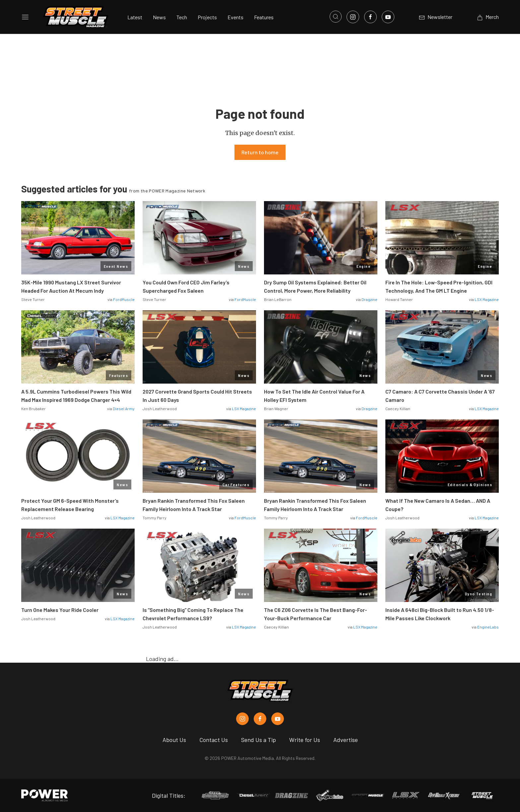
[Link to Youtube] (388, 17)
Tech (182, 17)
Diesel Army (124, 408)
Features (264, 17)
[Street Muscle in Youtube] (278, 719)
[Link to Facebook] (370, 17)
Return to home (260, 152)
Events (235, 17)
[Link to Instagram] (353, 17)
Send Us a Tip (259, 740)
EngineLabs (488, 627)
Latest (135, 17)
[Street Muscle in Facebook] (260, 719)
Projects (207, 17)
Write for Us (305, 740)
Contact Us (214, 740)
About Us (174, 740)
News (159, 17)
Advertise (346, 740)
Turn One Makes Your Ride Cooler (60, 610)
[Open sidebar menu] (25, 17)
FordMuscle (124, 299)
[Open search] (336, 17)
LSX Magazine (487, 299)
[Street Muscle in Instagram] (242, 719)
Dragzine (369, 299)
